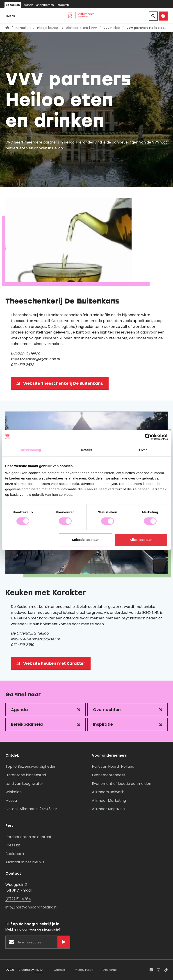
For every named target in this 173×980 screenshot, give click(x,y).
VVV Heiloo (112, 28)
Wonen (28, 5)
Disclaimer (110, 970)
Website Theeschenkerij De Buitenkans (63, 383)
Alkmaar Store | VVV (81, 28)
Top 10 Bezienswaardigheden (31, 766)
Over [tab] (143, 450)
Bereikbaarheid (27, 724)
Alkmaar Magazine (108, 809)
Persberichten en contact (28, 837)
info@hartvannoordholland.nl (31, 907)
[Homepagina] (7, 28)
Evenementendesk (109, 775)
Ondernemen (45, 5)
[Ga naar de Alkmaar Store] (163, 16)
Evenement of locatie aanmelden (122, 784)
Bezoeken (13, 5)
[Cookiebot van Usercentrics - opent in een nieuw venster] (148, 437)
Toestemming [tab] (30, 450)
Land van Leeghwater (24, 784)
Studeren (63, 5)
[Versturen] (64, 942)
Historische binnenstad (26, 775)
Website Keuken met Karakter (54, 663)
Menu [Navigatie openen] (10, 16)
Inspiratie (103, 724)
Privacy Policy (84, 970)
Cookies (59, 970)
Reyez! (39, 970)
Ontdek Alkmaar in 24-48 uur (31, 809)
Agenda (19, 710)
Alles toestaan (141, 540)
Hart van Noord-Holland (113, 766)
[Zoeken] (153, 16)
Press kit (13, 845)
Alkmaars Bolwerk (108, 792)
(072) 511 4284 (18, 899)
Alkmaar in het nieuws (25, 862)
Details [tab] (86, 450)
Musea (11, 800)
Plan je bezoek (48, 28)
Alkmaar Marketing (109, 800)
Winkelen (14, 792)
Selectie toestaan (86, 540)
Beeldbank (15, 854)
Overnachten (107, 710)
